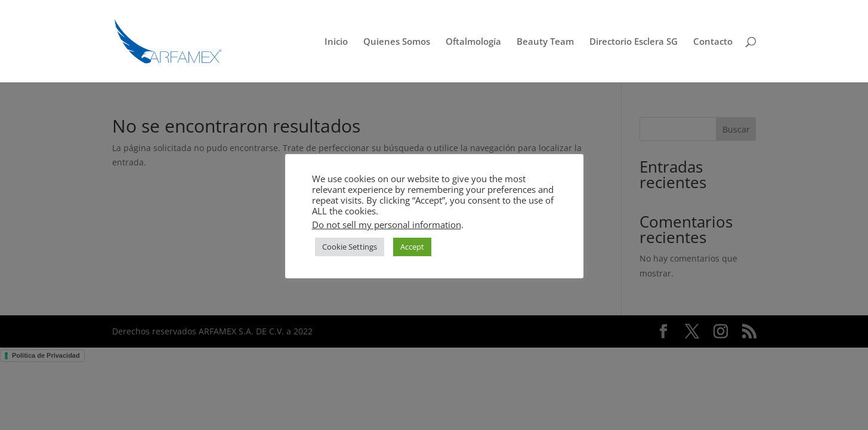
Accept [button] (412, 247)
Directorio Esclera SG (634, 42)
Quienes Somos (397, 42)
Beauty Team (545, 42)
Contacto (713, 42)
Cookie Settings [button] (350, 247)
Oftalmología (473, 42)
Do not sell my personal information (387, 225)
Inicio (336, 42)
